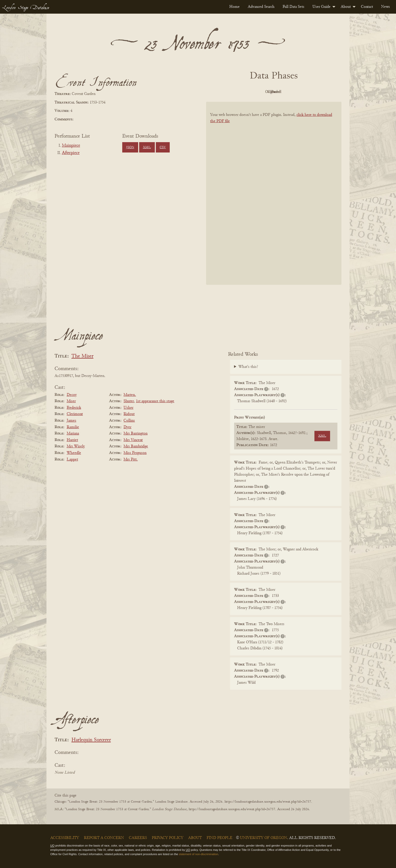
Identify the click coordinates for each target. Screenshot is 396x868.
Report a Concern (104, 838)
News (386, 7)
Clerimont (75, 414)
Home (234, 7)
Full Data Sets (293, 7)
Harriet (72, 440)
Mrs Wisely (76, 446)
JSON (130, 147)
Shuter (129, 401)
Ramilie (73, 427)
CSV (163, 147)
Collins (129, 421)
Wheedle (74, 453)
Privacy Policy (168, 838)
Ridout (129, 414)
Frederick (74, 408)
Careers (138, 838)
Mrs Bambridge (136, 446)
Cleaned (287, 92)
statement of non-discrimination (198, 854)
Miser (71, 401)
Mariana (73, 433)
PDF (231, 92)
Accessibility (65, 838)
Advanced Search (261, 7)
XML (147, 147)
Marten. (130, 395)
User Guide (321, 7)
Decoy (72, 395)
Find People (219, 838)
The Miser (82, 356)
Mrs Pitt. (131, 459)
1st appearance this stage (155, 401)
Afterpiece (71, 153)
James (71, 421)
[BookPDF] (274, 200)
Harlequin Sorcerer (91, 740)
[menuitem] (234, 7)
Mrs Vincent (133, 440)
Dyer (127, 427)
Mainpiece (71, 146)
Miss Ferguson (135, 453)
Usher (128, 408)
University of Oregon (264, 838)
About (346, 7)
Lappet (72, 459)
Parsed (314, 92)
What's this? (248, 367)
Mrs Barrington (135, 433)
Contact (367, 7)
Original (259, 92)
